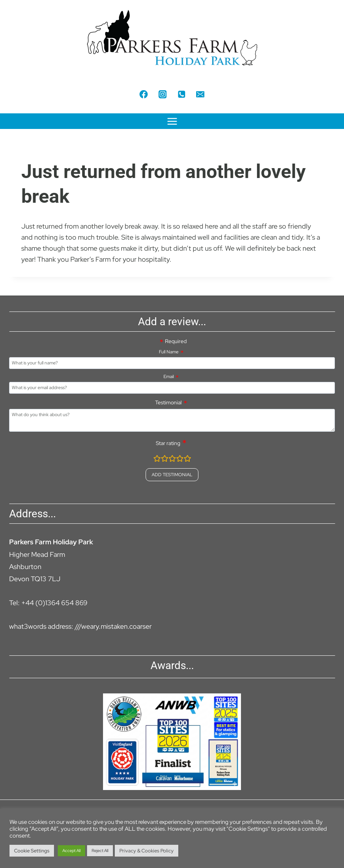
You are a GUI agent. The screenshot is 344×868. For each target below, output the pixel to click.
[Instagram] (162, 94)
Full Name (169, 352)
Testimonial (168, 402)
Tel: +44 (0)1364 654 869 (48, 603)
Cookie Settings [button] (32, 851)
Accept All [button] (71, 851)
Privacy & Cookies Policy (147, 851)
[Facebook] (143, 94)
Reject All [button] (100, 851)
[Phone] (182, 94)
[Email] (200, 94)
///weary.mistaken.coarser (113, 626)
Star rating (168, 443)
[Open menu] (172, 121)
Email (169, 377)
